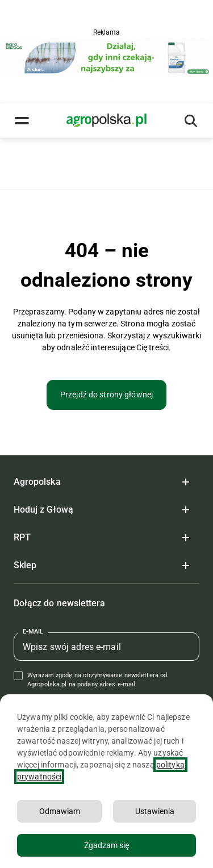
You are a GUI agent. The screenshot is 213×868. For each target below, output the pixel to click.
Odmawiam (60, 811)
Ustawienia (155, 811)
